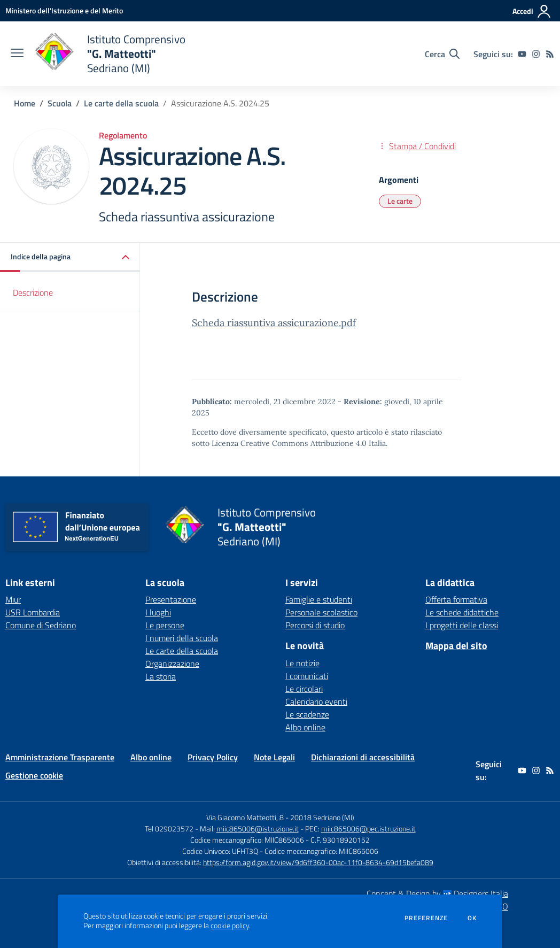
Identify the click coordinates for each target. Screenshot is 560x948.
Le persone (165, 625)
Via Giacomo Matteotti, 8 (245, 817)
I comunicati (307, 676)
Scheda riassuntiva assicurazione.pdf (274, 323)
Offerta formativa (456, 599)
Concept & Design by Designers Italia (437, 893)
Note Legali (274, 757)
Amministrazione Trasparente (60, 757)
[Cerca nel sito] (442, 54)
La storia (161, 676)
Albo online (305, 727)
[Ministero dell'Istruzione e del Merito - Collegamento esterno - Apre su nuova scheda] (64, 10)
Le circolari (304, 689)
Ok (472, 918)
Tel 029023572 (169, 828)
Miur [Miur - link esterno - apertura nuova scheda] (13, 599)
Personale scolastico (321, 612)
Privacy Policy (213, 757)
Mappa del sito (456, 646)
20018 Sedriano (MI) (322, 817)
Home (25, 103)
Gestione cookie (34, 775)
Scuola (60, 103)
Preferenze (426, 918)
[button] (70, 257)
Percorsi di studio (315, 625)
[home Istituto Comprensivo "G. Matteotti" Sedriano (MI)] (110, 54)
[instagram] (536, 54)
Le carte (400, 201)
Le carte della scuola (121, 103)
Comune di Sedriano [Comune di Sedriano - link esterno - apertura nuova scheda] (41, 625)
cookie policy (230, 926)
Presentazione (171, 599)
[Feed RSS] (550, 54)
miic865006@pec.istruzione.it (368, 828)
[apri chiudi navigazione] (17, 54)
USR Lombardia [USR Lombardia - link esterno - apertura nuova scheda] (33, 612)
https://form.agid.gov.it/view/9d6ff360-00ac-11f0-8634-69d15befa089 (318, 862)
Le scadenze (307, 714)
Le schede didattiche (462, 612)
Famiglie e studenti (319, 599)
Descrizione (33, 292)
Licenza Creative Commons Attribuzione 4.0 (289, 443)
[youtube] (522, 54)
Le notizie (302, 663)
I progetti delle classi (462, 625)
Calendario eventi (316, 702)
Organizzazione (172, 664)
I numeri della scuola (182, 638)
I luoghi (158, 612)
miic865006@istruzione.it (258, 828)
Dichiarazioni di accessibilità (363, 757)
